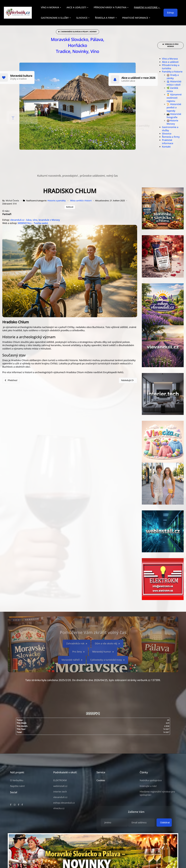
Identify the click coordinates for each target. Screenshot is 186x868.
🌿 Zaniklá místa (172, 90)
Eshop (171, 13)
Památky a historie (172, 72)
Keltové (70, 207)
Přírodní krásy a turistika (171, 67)
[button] (51, 8)
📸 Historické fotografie (174, 116)
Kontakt (166, 147)
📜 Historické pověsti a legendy (174, 108)
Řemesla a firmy (171, 137)
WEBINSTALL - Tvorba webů (33, 223)
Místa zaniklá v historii (81, 201)
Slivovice (167, 134)
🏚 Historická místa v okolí (174, 83)
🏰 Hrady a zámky (173, 77)
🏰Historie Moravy (172, 122)
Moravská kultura (21, 76)
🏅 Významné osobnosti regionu (174, 98)
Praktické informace (168, 142)
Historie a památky (57, 201)
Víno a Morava (170, 59)
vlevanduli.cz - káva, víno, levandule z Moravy (35, 220)
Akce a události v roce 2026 (138, 78)
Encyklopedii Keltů (113, 372)
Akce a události (170, 62)
